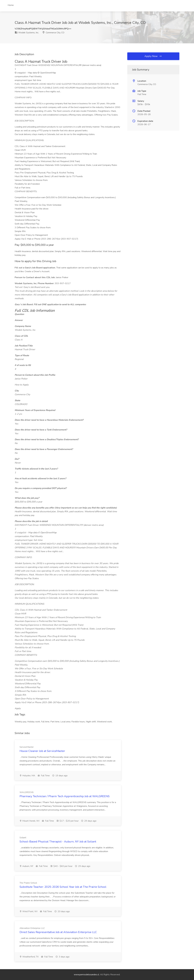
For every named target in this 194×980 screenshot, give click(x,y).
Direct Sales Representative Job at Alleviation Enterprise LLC (58, 932)
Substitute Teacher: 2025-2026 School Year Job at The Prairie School (63, 887)
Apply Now (153, 56)
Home (11, 5)
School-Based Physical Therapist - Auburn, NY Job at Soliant (58, 842)
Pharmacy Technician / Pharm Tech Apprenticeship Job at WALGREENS (65, 796)
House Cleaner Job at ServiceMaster (42, 751)
